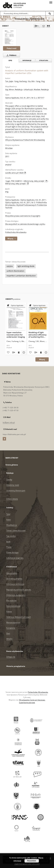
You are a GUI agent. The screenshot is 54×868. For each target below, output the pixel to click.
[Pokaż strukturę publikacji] (16, 306)
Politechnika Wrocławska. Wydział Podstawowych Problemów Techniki (26, 205)
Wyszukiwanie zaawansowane (30, 19)
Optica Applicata (12, 200)
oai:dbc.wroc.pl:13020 (16, 173)
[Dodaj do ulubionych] (43, 26)
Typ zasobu (11, 536)
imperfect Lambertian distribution (21, 276)
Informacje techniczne (15, 584)
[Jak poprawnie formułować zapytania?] (49, 19)
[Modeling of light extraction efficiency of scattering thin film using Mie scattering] (38, 317)
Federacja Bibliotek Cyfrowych (19, 617)
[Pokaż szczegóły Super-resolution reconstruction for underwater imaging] (23, 352)
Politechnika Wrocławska (16, 232)
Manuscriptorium (13, 622)
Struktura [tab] (44, 60)
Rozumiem (32, 861)
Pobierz (11, 55)
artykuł (8, 165)
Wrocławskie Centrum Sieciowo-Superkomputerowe (32, 701)
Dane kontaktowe (13, 606)
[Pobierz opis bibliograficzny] (13, 352)
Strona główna (12, 465)
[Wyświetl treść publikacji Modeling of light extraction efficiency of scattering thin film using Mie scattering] (41, 352)
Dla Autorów (11, 600)
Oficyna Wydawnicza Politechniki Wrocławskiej (25, 140)
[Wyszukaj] (50, 13)
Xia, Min (31, 81)
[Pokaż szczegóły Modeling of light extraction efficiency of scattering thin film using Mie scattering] (46, 352)
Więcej (42, 359)
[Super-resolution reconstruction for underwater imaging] (16, 317)
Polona (9, 611)
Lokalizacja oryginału (15, 558)
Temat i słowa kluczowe (16, 530)
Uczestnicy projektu (14, 579)
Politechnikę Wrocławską (38, 692)
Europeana (11, 628)
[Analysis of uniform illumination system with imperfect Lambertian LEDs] (9, 37)
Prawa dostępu (12, 552)
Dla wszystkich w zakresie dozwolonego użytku (25, 224)
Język (8, 541)
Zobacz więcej (12, 499)
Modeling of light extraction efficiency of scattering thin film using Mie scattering (38, 335)
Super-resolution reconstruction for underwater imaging (16, 335)
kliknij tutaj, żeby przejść (36, 181)
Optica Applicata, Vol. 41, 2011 (33, 200)
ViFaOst (9, 639)
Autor (9, 520)
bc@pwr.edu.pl (9, 422)
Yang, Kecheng (20, 81)
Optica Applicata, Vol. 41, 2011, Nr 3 (20, 203)
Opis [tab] (10, 61)
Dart (8, 633)
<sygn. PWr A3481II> (14, 181)
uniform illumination (15, 271)
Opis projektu (12, 573)
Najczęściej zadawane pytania (19, 590)
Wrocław (9, 148)
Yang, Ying (40, 81)
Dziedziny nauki (13, 485)
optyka (10, 266)
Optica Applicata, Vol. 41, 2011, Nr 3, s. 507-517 (25, 98)
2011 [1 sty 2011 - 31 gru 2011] (7, 156)
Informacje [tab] (27, 60)
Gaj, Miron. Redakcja (14, 90)
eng (7, 192)
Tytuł (8, 514)
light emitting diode (26, 266)
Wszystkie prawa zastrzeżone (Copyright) (23, 216)
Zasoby (9, 479)
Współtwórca (12, 525)
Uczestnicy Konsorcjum (16, 490)
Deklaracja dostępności (16, 595)
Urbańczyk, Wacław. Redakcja (36, 90)
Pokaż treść (12, 48)
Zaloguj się (11, 657)
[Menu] (51, 2)
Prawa (9, 547)
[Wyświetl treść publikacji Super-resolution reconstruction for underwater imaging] (19, 352)
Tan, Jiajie (9, 81)
